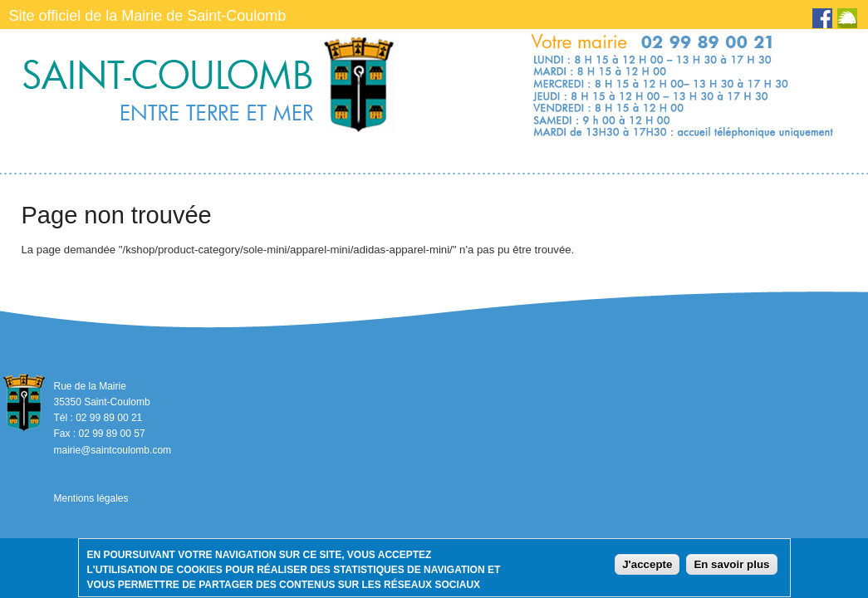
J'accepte (647, 567)
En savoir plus (731, 567)
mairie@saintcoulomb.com (112, 450)
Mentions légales (91, 498)
